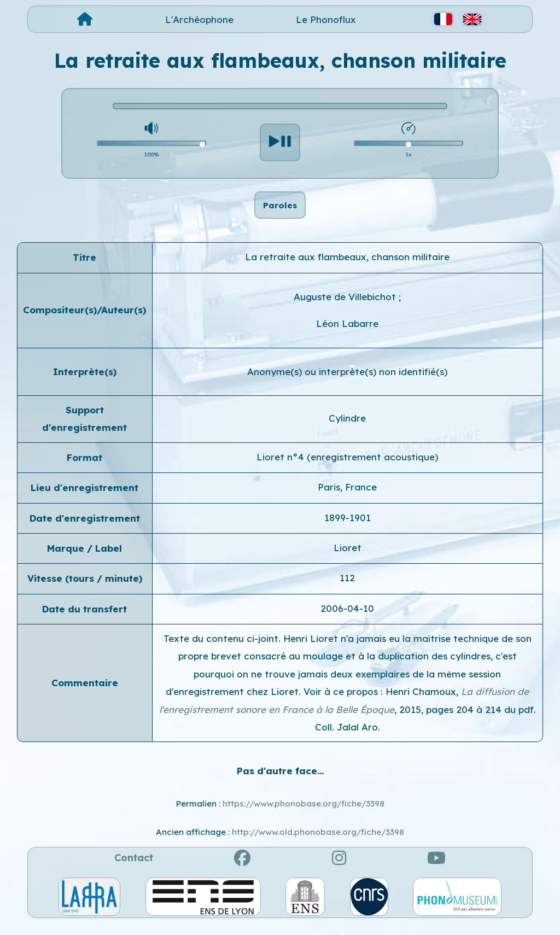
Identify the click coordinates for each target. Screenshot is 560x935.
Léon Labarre (347, 335)
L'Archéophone (199, 19)
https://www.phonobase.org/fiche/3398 (304, 815)
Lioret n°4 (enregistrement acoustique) (347, 468)
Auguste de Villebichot (346, 308)
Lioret (348, 559)
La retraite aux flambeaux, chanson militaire (347, 268)
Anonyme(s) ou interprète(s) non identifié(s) (347, 382)
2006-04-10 (347, 620)
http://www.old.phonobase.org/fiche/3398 (318, 843)
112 (347, 589)
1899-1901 (348, 528)
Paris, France (347, 498)
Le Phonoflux (326, 19)
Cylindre (347, 429)
